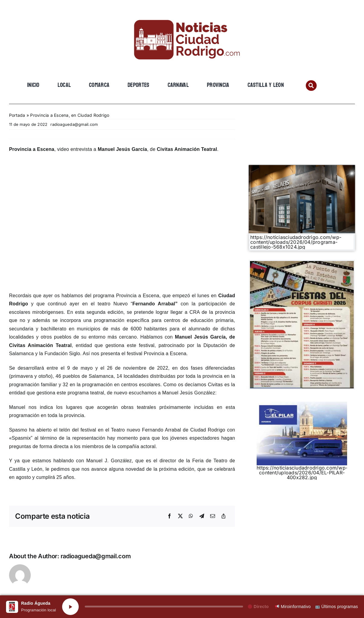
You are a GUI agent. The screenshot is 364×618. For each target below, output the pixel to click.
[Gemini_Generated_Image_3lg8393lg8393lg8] (302, 167)
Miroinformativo (293, 607)
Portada (17, 115)
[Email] (213, 516)
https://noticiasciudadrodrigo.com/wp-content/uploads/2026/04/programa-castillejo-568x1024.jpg (296, 242)
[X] (180, 516)
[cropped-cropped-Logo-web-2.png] (182, 14)
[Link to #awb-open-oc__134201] (311, 86)
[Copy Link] (223, 516)
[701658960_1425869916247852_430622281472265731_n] (302, 263)
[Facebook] (169, 516)
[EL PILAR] (302, 404)
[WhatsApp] (191, 516)
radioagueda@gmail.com (74, 124)
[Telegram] (202, 516)
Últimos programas (337, 607)
